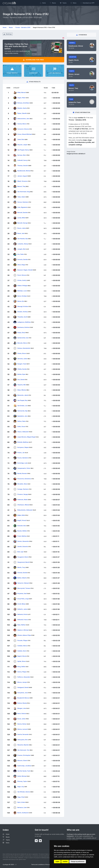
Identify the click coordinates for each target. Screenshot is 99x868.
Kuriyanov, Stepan (23, 447)
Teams (8, 840)
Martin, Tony (21, 567)
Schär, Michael (22, 776)
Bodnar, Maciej (22, 703)
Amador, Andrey (22, 312)
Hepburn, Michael (23, 630)
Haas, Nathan (22, 625)
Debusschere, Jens (23, 118)
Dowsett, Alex (22, 526)
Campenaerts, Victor (24, 468)
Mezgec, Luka (22, 708)
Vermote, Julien (22, 359)
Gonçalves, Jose (23, 693)
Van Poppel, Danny (23, 150)
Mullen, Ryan (21, 374)
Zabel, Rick (21, 139)
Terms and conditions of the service (42, 864)
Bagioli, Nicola (22, 656)
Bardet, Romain (22, 473)
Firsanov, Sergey (23, 494)
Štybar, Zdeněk (22, 113)
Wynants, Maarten (23, 745)
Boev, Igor (21, 552)
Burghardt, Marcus (23, 698)
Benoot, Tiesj (21, 186)
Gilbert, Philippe (22, 285)
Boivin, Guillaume (23, 813)
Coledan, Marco (22, 646)
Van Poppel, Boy (22, 400)
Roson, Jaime (22, 228)
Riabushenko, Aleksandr (25, 510)
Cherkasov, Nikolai (23, 505)
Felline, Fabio (21, 421)
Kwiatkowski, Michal (24, 171)
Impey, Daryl (21, 332)
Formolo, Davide (22, 259)
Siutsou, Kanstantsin (24, 348)
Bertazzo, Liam (22, 807)
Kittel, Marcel (21, 92)
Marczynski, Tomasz (24, 588)
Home (5, 27)
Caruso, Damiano (23, 202)
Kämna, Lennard (22, 729)
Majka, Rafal (21, 515)
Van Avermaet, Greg (24, 192)
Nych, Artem (21, 802)
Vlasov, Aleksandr (23, 432)
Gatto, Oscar (21, 426)
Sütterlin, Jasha (22, 609)
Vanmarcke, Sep (22, 411)
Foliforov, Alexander (24, 677)
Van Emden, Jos (22, 405)
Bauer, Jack (21, 233)
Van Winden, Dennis (24, 792)
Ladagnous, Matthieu (24, 322)
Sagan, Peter (21, 98)
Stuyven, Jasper (22, 145)
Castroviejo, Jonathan (24, 766)
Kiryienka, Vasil (22, 593)
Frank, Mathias (22, 536)
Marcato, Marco (22, 343)
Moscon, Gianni (22, 760)
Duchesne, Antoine (23, 327)
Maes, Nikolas (22, 390)
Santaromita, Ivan (23, 338)
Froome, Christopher (24, 755)
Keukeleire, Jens (22, 416)
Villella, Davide (22, 369)
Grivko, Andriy (22, 280)
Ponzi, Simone (22, 275)
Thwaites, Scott (22, 317)
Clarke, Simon (22, 353)
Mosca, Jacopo (22, 682)
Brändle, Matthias (23, 442)
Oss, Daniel (21, 379)
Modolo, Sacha (22, 108)
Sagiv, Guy (21, 786)
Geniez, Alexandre (23, 541)
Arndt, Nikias (21, 604)
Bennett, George (22, 223)
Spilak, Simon (22, 661)
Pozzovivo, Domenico (24, 479)
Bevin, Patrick (22, 713)
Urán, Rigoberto (22, 207)
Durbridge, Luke (22, 463)
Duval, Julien (21, 719)
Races (11, 27)
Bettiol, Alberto (22, 578)
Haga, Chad (21, 797)
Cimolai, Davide (22, 572)
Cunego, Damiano (23, 489)
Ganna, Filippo (22, 672)
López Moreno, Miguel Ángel (26, 437)
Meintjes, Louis (22, 291)
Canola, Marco (22, 124)
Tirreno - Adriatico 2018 (23, 27)
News (8, 843)
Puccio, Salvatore (23, 458)
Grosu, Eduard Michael (25, 134)
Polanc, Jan (21, 452)
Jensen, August (22, 176)
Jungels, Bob (21, 249)
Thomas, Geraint (23, 165)
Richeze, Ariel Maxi (23, 103)
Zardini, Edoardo (23, 546)
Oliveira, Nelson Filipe (24, 635)
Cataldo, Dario (22, 651)
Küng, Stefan (21, 666)
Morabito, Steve (22, 484)
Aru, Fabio (21, 254)
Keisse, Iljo (21, 301)
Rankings (8, 34)
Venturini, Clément (23, 583)
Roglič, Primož (22, 520)
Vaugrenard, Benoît (23, 562)
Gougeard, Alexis (23, 557)
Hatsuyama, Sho (22, 739)
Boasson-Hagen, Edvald (25, 270)
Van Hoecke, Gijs (23, 238)
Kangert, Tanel (22, 364)
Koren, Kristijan (22, 296)
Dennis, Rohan (22, 724)
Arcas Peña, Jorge (23, 599)
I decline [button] (65, 861)
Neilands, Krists (22, 614)
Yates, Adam (21, 197)
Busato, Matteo (22, 531)
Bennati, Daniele (22, 212)
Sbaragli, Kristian (23, 306)
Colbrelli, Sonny (22, 160)
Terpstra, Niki (22, 385)
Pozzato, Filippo (22, 640)
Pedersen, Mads (22, 499)
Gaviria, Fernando (23, 734)
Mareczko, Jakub (23, 395)
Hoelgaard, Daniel (23, 687)
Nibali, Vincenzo (22, 181)
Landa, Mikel (21, 218)
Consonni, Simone (23, 129)
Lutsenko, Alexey (23, 244)
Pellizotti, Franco (23, 619)
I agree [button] (57, 861)
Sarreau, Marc (22, 155)
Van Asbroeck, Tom (23, 750)
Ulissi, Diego (21, 265)
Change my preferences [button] (78, 861)
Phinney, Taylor (22, 781)
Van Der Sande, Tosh (24, 771)
